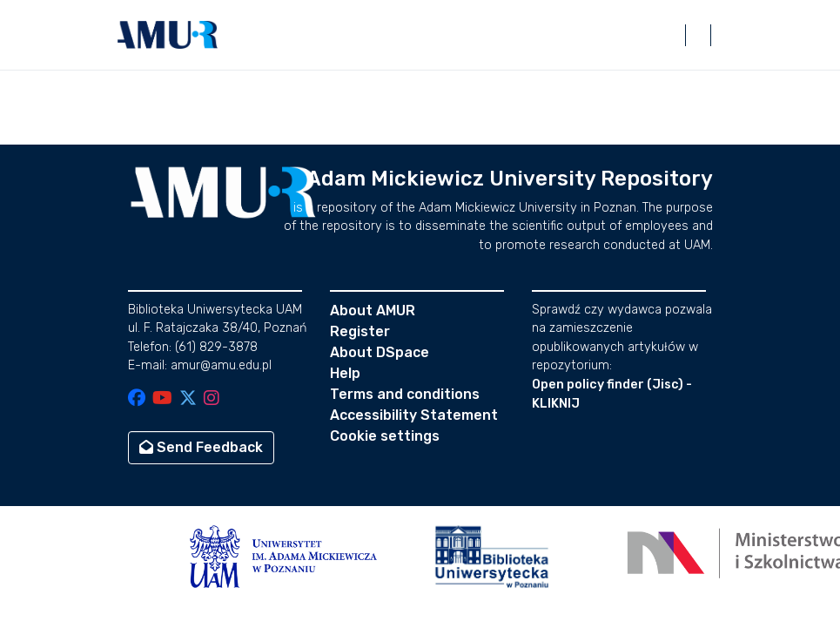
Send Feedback (201, 447)
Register (360, 331)
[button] (168, 35)
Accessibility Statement (414, 415)
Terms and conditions (405, 394)
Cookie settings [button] (385, 436)
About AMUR (373, 311)
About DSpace (380, 352)
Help (345, 373)
